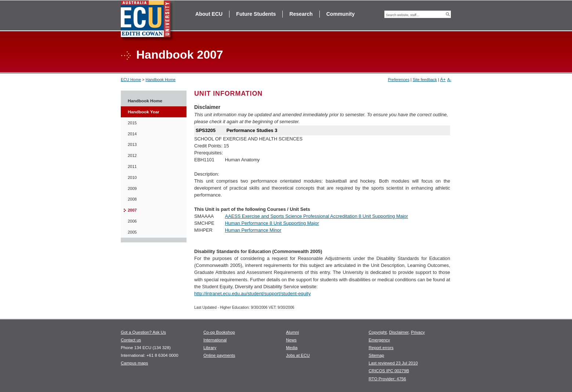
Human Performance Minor (253, 230)
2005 (132, 232)
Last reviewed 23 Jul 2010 (393, 363)
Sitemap (376, 355)
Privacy (418, 332)
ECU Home (131, 80)
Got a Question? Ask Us (143, 332)
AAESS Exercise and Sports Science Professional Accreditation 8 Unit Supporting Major (317, 216)
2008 (132, 199)
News (291, 340)
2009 (132, 188)
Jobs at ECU (298, 355)
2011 (132, 166)
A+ (443, 80)
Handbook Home (160, 80)
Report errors (381, 348)
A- (449, 80)
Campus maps (134, 363)
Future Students (256, 14)
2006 (132, 221)
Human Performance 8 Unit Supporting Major (272, 223)
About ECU (209, 14)
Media (292, 348)
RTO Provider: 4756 (387, 379)
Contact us (131, 340)
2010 (132, 177)
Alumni (292, 332)
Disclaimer (399, 332)
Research (301, 14)
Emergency (379, 340)
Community (341, 14)
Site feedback (425, 80)
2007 (132, 210)
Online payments (219, 355)
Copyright (378, 332)
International (215, 340)
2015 (132, 123)
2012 (132, 155)
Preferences (399, 80)
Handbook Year (144, 112)
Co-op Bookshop (219, 332)
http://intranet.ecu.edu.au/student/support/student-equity (252, 294)
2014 (132, 134)
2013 (132, 144)
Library (210, 348)
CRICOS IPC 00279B (389, 371)
